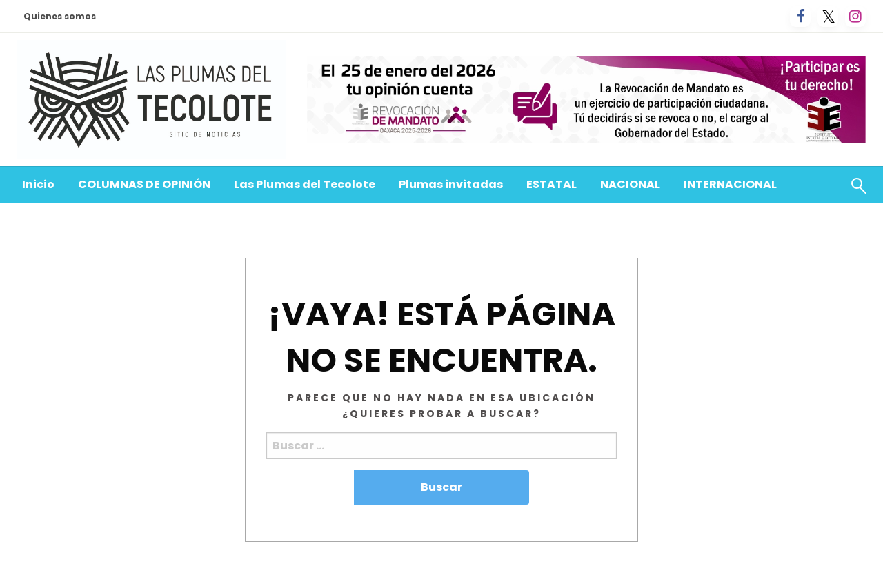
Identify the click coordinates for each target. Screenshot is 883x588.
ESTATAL (552, 184)
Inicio (38, 184)
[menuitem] (38, 185)
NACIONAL (630, 184)
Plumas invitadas (451, 184)
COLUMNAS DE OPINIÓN (144, 184)
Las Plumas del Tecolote (305, 184)
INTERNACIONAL (730, 184)
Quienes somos (60, 16)
